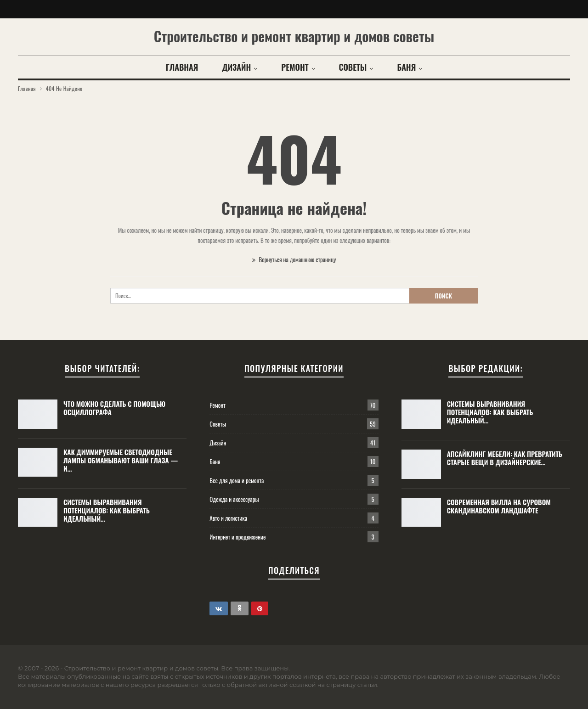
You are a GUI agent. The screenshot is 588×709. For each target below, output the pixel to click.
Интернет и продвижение (237, 537)
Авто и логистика (228, 518)
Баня (406, 67)
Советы (353, 67)
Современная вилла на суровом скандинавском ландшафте (499, 506)
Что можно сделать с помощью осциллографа (114, 408)
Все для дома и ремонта (237, 480)
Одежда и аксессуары (234, 499)
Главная (182, 67)
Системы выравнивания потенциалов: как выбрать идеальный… (107, 510)
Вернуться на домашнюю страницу (294, 259)
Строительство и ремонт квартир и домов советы (294, 36)
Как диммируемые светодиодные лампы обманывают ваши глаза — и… (121, 460)
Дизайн (236, 67)
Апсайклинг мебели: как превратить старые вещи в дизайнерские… (505, 458)
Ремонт (295, 67)
